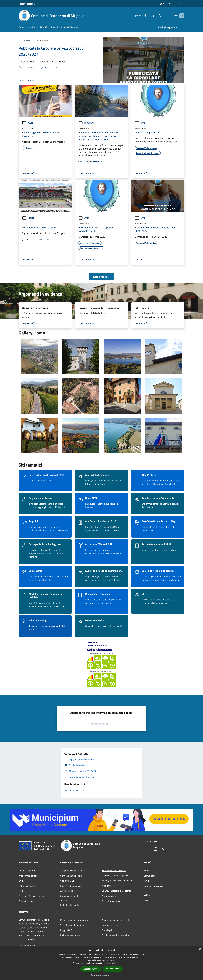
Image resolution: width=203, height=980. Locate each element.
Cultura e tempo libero (71, 876)
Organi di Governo (27, 871)
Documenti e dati (27, 901)
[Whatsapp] (156, 16)
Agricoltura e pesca (111, 901)
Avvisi (27, 41)
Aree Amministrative (29, 876)
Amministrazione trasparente (116, 920)
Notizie (28, 218)
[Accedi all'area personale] (170, 4)
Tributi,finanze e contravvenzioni (118, 881)
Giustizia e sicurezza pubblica (116, 876)
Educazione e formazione (114, 870)
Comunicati (86, 123)
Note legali (107, 930)
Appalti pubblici (68, 891)
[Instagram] (149, 16)
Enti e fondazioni (27, 886)
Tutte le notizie (101, 277)
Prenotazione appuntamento (74, 920)
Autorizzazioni (109, 896)
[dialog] (101, 963)
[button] (101, 975)
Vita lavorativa (67, 881)
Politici (22, 891)
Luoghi (147, 895)
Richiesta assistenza (70, 935)
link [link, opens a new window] (129, 963)
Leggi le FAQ (66, 930)
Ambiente (107, 886)
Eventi (147, 900)
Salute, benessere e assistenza (117, 891)
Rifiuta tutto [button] (113, 969)
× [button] (200, 949)
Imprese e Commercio (71, 886)
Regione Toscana (27, 4)
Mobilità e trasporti (69, 905)
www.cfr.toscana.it (101, 690)
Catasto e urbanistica (70, 896)
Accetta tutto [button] (91, 969)
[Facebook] (142, 16)
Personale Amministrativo (31, 896)
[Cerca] (181, 16)
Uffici (21, 881)
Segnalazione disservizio (72, 925)
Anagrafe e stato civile (71, 871)
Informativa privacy (111, 925)
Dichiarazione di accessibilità (116, 935)
